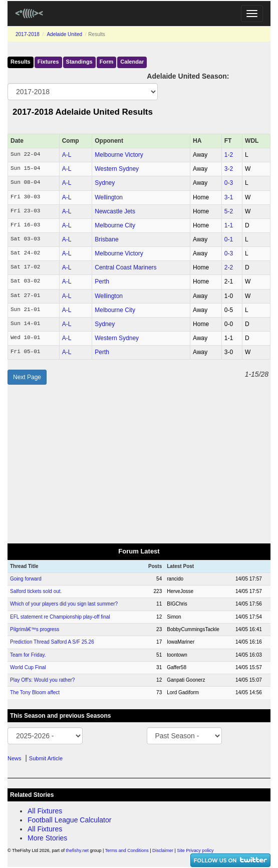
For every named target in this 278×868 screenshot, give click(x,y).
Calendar (132, 62)
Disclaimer (163, 850)
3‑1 (229, 197)
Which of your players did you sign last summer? (64, 604)
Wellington (109, 197)
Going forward (26, 579)
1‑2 (229, 155)
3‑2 (229, 169)
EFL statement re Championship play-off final (60, 617)
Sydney (105, 183)
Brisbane (106, 239)
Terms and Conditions (127, 850)
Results (21, 62)
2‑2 (229, 267)
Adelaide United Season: (188, 76)
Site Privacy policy (195, 850)
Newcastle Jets (115, 211)
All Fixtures (45, 811)
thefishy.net (77, 850)
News (15, 758)
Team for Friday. (28, 655)
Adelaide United (64, 34)
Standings (79, 62)
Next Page (27, 377)
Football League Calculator (69, 820)
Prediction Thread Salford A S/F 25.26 (52, 642)
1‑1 (229, 225)
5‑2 (229, 211)
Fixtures (48, 62)
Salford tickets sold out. (36, 591)
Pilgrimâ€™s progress (35, 629)
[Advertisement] (139, 464)
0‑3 (229, 183)
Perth (102, 281)
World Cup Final (28, 667)
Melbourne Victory (119, 155)
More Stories (47, 838)
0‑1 (229, 239)
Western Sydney (117, 169)
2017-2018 (28, 34)
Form (107, 62)
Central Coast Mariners (125, 267)
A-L (67, 155)
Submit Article (46, 758)
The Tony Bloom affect (35, 692)
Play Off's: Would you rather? (42, 680)
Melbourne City (115, 225)
